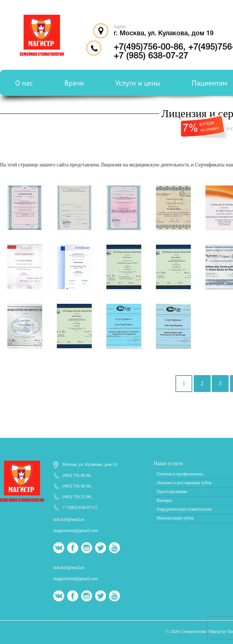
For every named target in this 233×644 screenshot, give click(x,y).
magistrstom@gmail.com (75, 530)
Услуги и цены (138, 83)
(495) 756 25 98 (77, 497)
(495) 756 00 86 (77, 475)
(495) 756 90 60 (77, 486)
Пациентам (210, 83)
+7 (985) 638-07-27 (80, 507)
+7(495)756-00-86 (148, 47)
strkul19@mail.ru (69, 519)
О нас (24, 83)
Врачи (74, 83)
